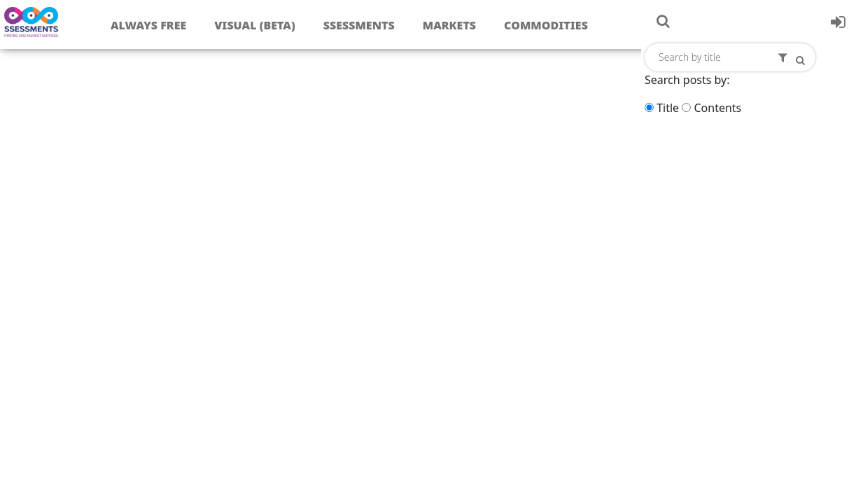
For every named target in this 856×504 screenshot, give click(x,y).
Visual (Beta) (254, 25)
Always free (148, 25)
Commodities (546, 25)
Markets (449, 25)
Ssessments (359, 25)
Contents (717, 108)
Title (668, 108)
